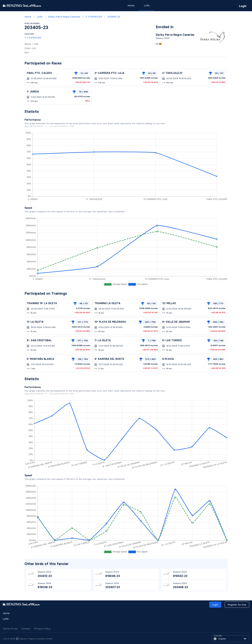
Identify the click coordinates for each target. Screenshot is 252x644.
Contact (26, 629)
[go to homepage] (22, 6)
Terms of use (10, 629)
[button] (230, 639)
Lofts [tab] (147, 5)
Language (218, 636)
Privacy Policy (42, 629)
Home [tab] (131, 5)
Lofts (6, 619)
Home (6, 613)
